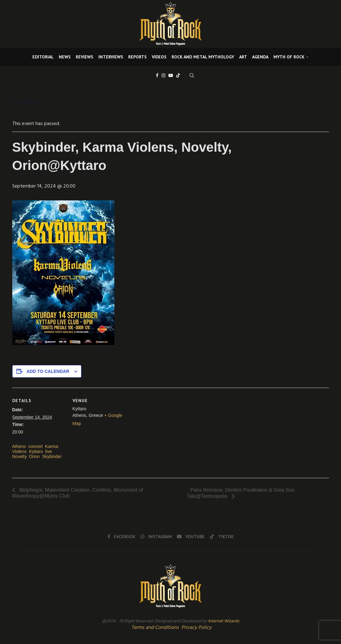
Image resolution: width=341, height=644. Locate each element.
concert (36, 446)
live (49, 451)
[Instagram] (163, 75)
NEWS (65, 57)
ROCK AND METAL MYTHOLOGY (203, 57)
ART (243, 57)
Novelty (19, 456)
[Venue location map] (166, 431)
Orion (34, 456)
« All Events (26, 102)
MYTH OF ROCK (289, 57)
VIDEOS (159, 57)
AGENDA (260, 57)
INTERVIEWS (111, 57)
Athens (19, 446)
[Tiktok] (178, 75)
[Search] (192, 75)
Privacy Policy (196, 628)
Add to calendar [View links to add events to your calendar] (48, 371)
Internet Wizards (224, 621)
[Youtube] (171, 75)
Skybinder (52, 456)
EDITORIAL (43, 57)
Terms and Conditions (155, 628)
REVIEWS (85, 57)
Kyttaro (36, 451)
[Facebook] (157, 75)
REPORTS (137, 57)
